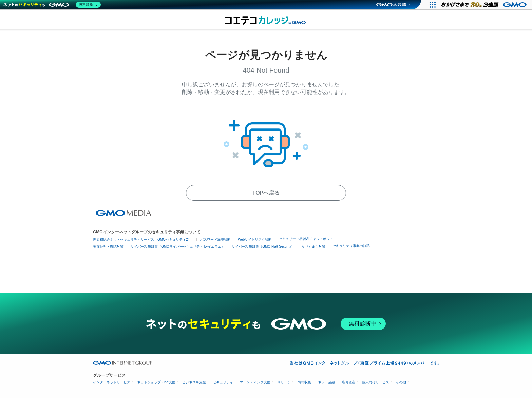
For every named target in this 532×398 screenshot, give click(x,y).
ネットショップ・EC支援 (156, 382)
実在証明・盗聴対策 (108, 247)
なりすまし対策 (313, 247)
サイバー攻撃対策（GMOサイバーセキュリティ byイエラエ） (178, 247)
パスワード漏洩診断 (215, 240)
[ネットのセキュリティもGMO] (52, 5)
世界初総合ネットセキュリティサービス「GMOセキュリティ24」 (143, 240)
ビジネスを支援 (194, 382)
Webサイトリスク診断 (255, 240)
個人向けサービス (376, 382)
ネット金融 (326, 382)
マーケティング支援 (255, 382)
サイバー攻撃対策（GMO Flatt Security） (263, 247)
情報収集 (304, 382)
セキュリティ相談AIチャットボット (306, 239)
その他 (401, 382)
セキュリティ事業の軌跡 (351, 246)
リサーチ (284, 382)
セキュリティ (223, 382)
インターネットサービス (112, 382)
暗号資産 (348, 382)
